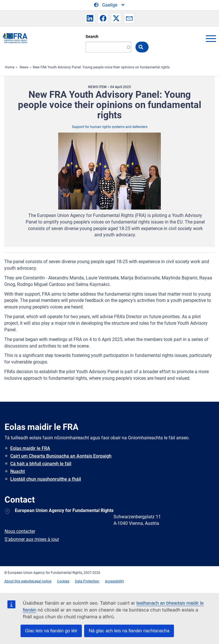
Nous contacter (20, 531)
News (24, 67)
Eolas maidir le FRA (30, 448)
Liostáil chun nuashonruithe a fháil (46, 479)
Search (92, 36)
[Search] (108, 47)
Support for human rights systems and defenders (110, 127)
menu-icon (211, 38)
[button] (90, 18)
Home (10, 67)
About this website (19, 581)
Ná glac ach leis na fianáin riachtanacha (129, 631)
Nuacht (18, 471)
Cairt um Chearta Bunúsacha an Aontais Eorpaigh (61, 456)
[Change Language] (110, 5)
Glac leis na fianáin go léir (51, 631)
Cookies (63, 581)
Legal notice (42, 581)
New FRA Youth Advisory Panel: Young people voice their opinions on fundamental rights (101, 67)
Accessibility (114, 581)
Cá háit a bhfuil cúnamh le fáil (41, 464)
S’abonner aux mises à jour (32, 539)
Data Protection (87, 581)
